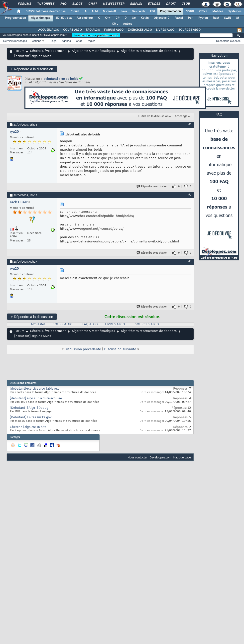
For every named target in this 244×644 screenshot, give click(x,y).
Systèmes (235, 11)
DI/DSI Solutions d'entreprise (46, 11)
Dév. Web (138, 11)
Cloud (75, 11)
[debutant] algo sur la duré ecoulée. (36, 399)
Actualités (38, 324)
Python (203, 18)
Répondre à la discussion (32, 69)
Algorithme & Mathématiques (93, 51)
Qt (237, 18)
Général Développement (48, 51)
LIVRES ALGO (165, 30)
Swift (227, 18)
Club (185, 4)
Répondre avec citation (152, 186)
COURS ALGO (72, 30)
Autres (128, 24)
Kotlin (145, 18)
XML (115, 24)
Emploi (136, 4)
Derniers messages (15, 41)
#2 (190, 195)
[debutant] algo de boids (60, 79)
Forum (19, 51)
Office (203, 11)
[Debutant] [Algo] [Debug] (30, 408)
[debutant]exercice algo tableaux (34, 389)
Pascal (179, 18)
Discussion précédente (83, 349)
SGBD (190, 11)
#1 (190, 124)
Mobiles (218, 11)
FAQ (63, 4)
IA (85, 11)
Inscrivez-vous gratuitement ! (96, 35)
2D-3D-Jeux (63, 18)
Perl (191, 18)
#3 (190, 261)
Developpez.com (160, 457)
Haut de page (182, 457)
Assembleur (85, 18)
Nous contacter (137, 457)
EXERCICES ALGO (140, 30)
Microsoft (109, 11)
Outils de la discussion (153, 116)
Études (154, 4)
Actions (37, 41)
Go (134, 18)
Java (124, 11)
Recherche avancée (228, 41)
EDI (152, 11)
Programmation (170, 11)
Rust (216, 18)
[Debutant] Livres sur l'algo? (31, 418)
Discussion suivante (120, 349)
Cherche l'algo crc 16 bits (28, 427)
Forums (24, 4)
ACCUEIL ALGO (49, 30)
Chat (92, 4)
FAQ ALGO (93, 30)
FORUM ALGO (114, 30)
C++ (108, 18)
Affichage (181, 116)
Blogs (77, 4)
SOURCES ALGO (189, 30)
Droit (171, 4)
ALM (95, 11)
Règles (91, 41)
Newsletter (113, 4)
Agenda (66, 41)
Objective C (162, 18)
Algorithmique (41, 18)
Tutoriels (46, 4)
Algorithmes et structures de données (149, 51)
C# (118, 18)
